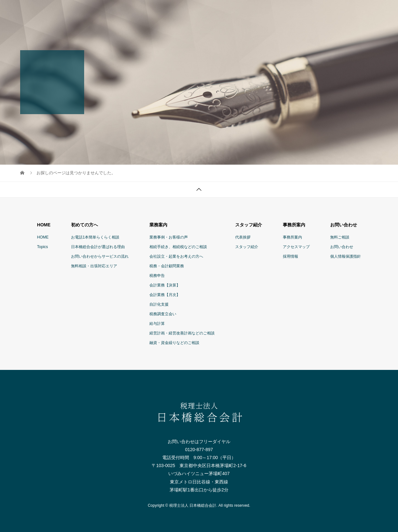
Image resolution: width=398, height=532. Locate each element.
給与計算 (157, 324)
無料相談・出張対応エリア (94, 266)
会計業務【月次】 (165, 295)
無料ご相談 (340, 237)
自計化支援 (159, 304)
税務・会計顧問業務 (167, 266)
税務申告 (157, 276)
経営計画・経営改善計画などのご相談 (182, 333)
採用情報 (291, 256)
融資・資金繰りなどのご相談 (174, 343)
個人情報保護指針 (346, 256)
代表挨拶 (243, 237)
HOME (43, 237)
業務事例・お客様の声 (169, 237)
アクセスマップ (296, 247)
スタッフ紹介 (247, 247)
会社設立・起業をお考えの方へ (176, 256)
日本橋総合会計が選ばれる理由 (98, 247)
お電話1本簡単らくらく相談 (95, 237)
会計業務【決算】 (165, 285)
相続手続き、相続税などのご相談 (178, 247)
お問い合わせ (342, 247)
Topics (43, 247)
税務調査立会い (163, 314)
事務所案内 (292, 237)
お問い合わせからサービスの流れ (100, 256)
